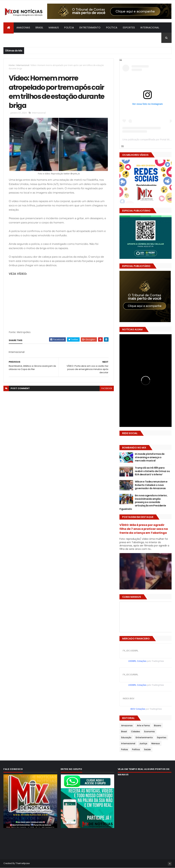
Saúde (147, 749)
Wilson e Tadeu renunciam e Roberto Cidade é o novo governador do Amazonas (151, 485)
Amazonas (23, 28)
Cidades (136, 731)
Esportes (129, 28)
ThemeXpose (23, 863)
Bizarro (11, 38)
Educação (126, 737)
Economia (149, 731)
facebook (107, 388)
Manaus (54, 28)
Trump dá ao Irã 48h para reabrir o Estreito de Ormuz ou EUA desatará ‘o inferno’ (152, 471)
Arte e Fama (143, 725)
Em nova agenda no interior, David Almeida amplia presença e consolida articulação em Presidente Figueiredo (143, 502)
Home (12, 65)
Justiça (143, 743)
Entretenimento (90, 28)
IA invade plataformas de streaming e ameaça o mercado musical (150, 457)
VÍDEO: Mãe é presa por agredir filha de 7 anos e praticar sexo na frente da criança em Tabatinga (144, 529)
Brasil (39, 28)
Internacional (150, 28)
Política (112, 28)
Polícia (69, 28)
